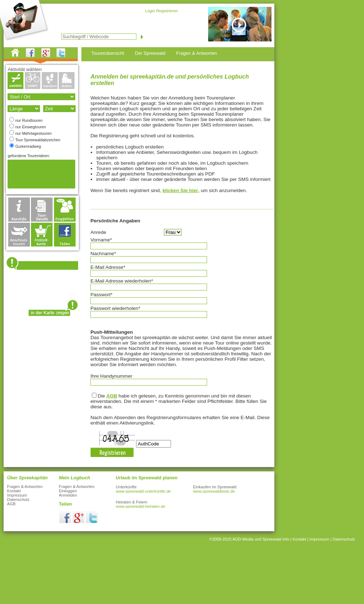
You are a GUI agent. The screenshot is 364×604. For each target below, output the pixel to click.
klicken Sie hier (180, 190)
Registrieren (167, 11)
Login (150, 11)
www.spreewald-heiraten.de (141, 506)
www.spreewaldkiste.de (214, 491)
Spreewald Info (276, 539)
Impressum (17, 495)
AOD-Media (243, 539)
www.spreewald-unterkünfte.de (143, 491)
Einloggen (68, 491)
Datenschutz (18, 499)
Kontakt (14, 491)
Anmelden (68, 495)
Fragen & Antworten (25, 487)
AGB (112, 396)
